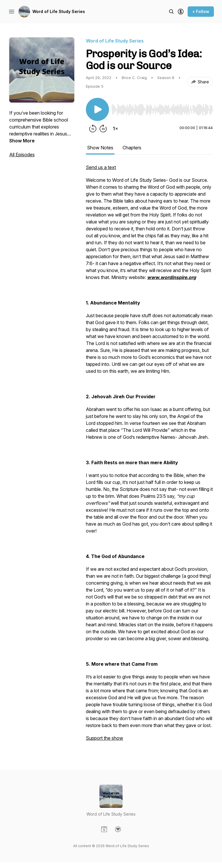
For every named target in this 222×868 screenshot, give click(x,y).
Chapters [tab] (132, 148)
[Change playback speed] (115, 129)
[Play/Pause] (97, 109)
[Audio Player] (162, 108)
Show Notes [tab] (100, 148)
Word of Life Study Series (59, 11)
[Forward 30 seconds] (103, 129)
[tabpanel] (149, 456)
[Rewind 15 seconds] (93, 129)
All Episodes (22, 155)
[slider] (162, 110)
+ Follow (201, 11)
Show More (22, 141)
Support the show (104, 738)
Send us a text (101, 167)
